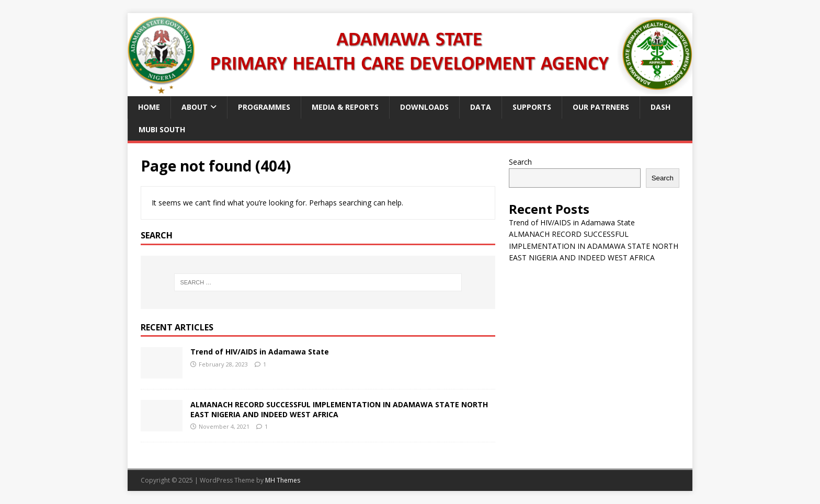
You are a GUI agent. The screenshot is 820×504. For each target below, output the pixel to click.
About (195, 107)
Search (520, 162)
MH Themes (283, 480)
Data (481, 107)
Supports (532, 107)
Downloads (424, 107)
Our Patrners (601, 107)
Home (149, 107)
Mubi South (162, 129)
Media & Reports (345, 107)
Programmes (264, 107)
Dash (660, 107)
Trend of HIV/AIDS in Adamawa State (260, 352)
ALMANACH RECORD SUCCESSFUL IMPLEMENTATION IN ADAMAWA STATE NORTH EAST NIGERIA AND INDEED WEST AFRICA (339, 409)
